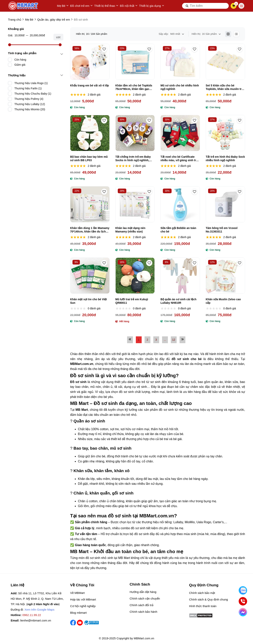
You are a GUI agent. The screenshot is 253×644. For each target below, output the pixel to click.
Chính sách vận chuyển (145, 598)
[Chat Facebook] (243, 612)
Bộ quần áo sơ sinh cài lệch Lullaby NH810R (178, 301)
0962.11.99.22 (32, 615)
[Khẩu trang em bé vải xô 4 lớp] (90, 62)
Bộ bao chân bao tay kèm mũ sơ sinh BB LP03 (89, 158)
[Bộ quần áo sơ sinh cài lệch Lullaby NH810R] (180, 276)
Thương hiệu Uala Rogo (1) (31, 83)
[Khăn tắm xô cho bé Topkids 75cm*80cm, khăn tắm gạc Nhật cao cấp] (135, 62)
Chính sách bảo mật (202, 593)
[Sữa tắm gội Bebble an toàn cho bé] (180, 204)
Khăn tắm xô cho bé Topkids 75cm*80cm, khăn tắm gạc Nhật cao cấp (134, 87)
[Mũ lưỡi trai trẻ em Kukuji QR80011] (135, 276)
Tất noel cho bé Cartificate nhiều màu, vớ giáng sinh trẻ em (179, 159)
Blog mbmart (78, 613)
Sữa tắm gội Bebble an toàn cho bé (178, 230)
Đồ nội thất (129, 6)
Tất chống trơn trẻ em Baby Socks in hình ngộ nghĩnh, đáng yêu (133, 159)
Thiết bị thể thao (106, 6)
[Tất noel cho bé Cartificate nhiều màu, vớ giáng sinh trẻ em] (180, 133)
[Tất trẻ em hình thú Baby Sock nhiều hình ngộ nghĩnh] (226, 133)
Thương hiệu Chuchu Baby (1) (33, 94)
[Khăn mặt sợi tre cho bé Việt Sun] (90, 276)
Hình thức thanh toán (203, 606)
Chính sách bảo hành (143, 612)
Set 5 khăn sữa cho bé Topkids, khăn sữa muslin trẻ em (225, 87)
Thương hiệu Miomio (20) (30, 109)
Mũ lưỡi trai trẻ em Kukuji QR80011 (132, 301)
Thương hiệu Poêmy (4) (29, 99)
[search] (205, 6)
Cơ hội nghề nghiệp (83, 606)
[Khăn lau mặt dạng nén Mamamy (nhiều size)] (135, 204)
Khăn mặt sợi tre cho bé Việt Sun (89, 301)
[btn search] (187, 6)
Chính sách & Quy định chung (209, 599)
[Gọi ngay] (243, 601)
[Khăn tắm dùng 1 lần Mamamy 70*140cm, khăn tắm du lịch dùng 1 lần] (90, 204)
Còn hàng (20, 60)
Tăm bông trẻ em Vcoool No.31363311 (222, 230)
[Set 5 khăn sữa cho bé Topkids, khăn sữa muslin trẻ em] (226, 62)
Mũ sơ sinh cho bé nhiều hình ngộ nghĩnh (180, 87)
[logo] (24, 6)
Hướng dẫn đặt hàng (143, 592)
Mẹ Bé (63, 6)
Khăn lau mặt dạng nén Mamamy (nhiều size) (130, 230)
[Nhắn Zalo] (243, 590)
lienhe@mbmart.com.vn (36, 620)
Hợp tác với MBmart (83, 599)
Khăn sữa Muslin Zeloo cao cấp (223, 301)
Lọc (58, 37)
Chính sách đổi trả (141, 605)
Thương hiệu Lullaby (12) (30, 104)
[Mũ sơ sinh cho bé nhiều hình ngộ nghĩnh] (180, 62)
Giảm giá (20, 65)
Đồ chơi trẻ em (81, 6)
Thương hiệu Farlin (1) (28, 88)
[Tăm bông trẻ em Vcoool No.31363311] (226, 204)
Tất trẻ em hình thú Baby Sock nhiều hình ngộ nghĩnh (225, 158)
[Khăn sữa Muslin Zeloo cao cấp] (226, 276)
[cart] (234, 6)
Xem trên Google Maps (39, 610)
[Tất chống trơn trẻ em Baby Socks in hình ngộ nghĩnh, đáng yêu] (135, 133)
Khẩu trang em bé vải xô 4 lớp (89, 85)
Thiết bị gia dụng (152, 6)
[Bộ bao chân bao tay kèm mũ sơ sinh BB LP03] (90, 133)
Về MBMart (77, 593)
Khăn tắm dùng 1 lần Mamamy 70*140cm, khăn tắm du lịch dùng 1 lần (90, 230)
